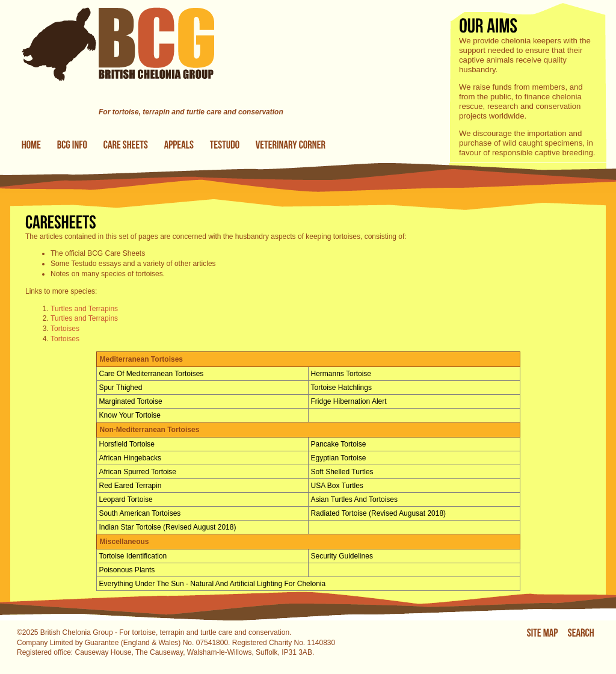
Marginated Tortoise (131, 401)
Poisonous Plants (127, 570)
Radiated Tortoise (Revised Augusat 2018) (379, 513)
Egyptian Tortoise (339, 458)
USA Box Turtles (337, 486)
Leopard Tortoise (126, 499)
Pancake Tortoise (339, 444)
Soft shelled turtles (342, 472)
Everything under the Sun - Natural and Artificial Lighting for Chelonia (213, 584)
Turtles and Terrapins (84, 309)
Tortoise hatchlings (341, 388)
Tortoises (65, 329)
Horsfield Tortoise (127, 444)
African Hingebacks (130, 458)
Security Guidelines (342, 556)
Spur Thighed (121, 388)
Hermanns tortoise (341, 374)
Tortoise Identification (133, 556)
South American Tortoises (140, 513)
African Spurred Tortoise (138, 472)
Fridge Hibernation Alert (349, 401)
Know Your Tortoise (130, 415)
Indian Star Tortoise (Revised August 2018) (168, 527)
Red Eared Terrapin (131, 486)
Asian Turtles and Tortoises (355, 499)
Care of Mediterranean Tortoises (152, 374)
